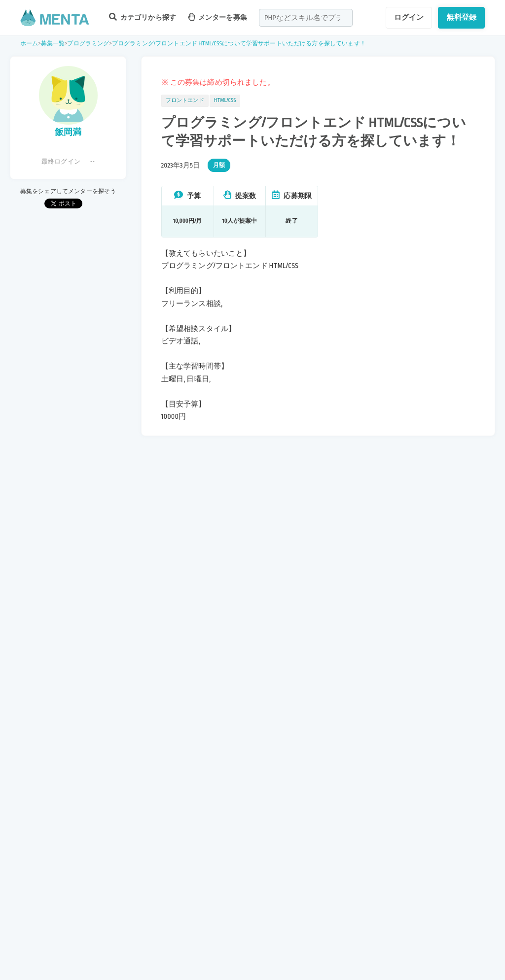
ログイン (409, 17)
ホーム (29, 44)
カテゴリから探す (143, 17)
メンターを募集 (217, 17)
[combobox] (306, 18)
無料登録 (461, 17)
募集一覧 (53, 44)
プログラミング (88, 44)
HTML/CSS (225, 101)
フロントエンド (185, 101)
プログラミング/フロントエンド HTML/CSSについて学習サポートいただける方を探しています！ (239, 44)
